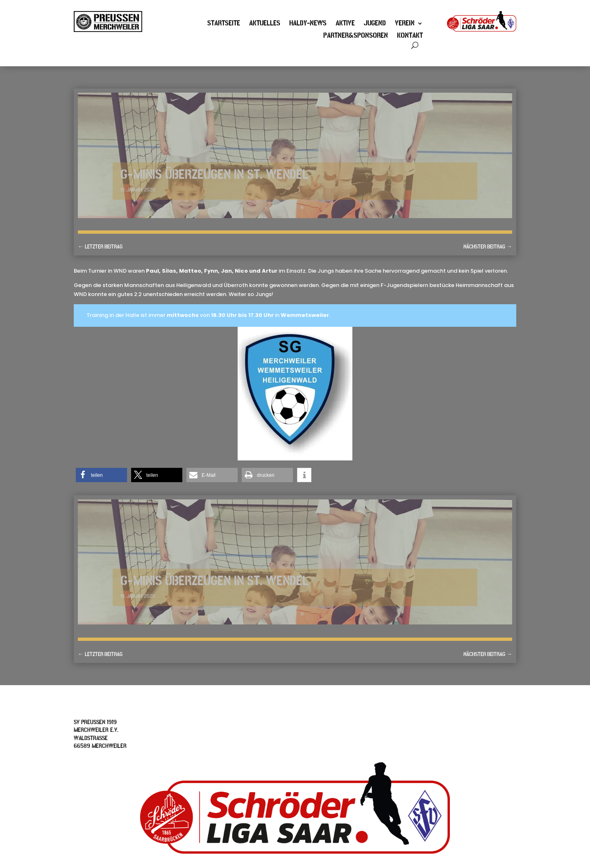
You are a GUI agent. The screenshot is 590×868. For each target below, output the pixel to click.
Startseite (224, 24)
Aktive (345, 24)
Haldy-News (308, 24)
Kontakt (410, 36)
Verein (405, 24)
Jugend (375, 24)
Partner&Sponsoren (356, 36)
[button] (101, 475)
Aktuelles (265, 24)
